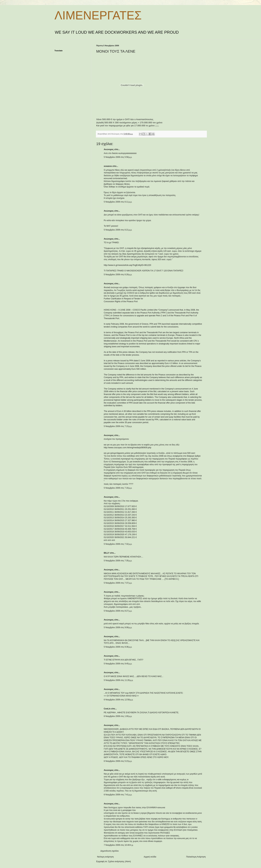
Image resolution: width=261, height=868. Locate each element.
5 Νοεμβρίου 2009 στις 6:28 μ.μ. (118, 275)
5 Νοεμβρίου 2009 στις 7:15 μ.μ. (118, 426)
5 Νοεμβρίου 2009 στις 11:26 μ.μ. (119, 680)
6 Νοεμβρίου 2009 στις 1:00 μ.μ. (118, 716)
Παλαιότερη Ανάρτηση (196, 857)
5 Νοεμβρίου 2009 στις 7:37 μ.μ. (118, 583)
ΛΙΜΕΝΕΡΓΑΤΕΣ (98, 15)
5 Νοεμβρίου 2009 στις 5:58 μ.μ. (118, 157)
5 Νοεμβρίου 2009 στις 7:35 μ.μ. (118, 561)
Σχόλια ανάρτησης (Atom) (119, 861)
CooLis (107, 709)
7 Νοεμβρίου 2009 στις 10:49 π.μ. (119, 845)
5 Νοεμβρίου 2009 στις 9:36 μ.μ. (118, 647)
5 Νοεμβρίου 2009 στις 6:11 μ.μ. (118, 202)
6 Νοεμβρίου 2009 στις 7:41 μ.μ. (118, 795)
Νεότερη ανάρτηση (105, 857)
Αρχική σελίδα (150, 857)
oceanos (108, 166)
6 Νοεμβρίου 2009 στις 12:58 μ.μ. (119, 700)
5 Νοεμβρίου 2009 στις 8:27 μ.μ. (118, 611)
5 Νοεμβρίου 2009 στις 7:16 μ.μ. (118, 488)
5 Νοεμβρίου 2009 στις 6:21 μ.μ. (118, 230)
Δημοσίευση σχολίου (110, 851)
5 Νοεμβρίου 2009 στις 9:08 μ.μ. (118, 627)
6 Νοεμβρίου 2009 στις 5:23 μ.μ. (118, 761)
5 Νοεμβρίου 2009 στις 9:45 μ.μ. (118, 664)
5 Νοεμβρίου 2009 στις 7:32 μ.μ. (118, 544)
